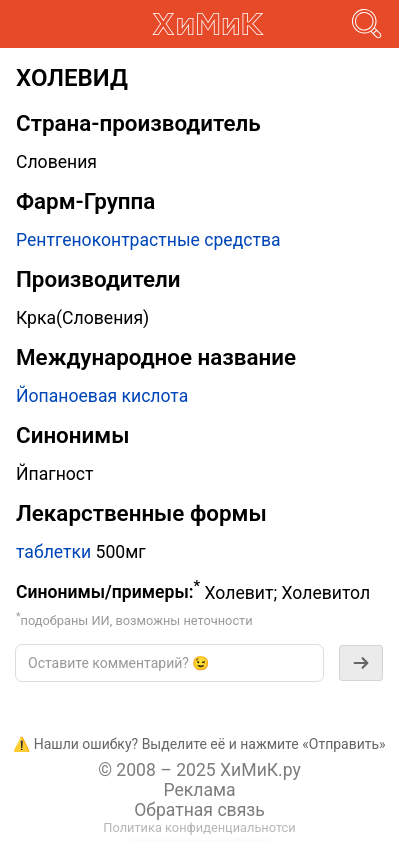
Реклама (199, 790)
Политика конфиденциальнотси (199, 827)
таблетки (53, 552)
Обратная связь (199, 810)
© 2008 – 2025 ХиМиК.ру (199, 770)
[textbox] (169, 663)
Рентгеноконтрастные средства (148, 240)
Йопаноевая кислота (102, 396)
